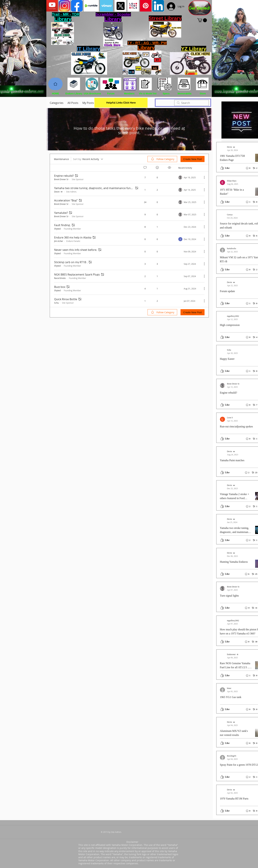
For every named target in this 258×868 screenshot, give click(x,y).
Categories (57, 103)
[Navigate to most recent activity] (189, 177)
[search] (192, 103)
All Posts (73, 103)
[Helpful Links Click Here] (121, 103)
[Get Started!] (200, 8)
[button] (202, 20)
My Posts (88, 103)
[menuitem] (162, 159)
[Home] (55, 84)
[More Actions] (203, 177)
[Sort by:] (88, 159)
